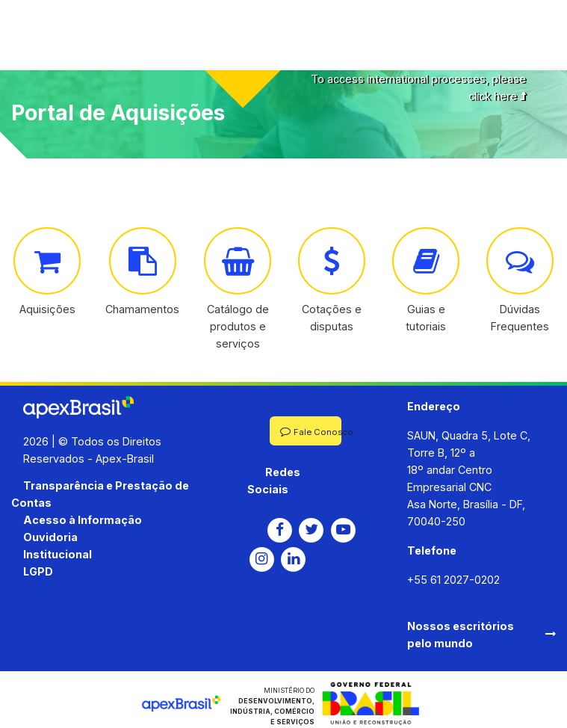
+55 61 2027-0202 (453, 580)
